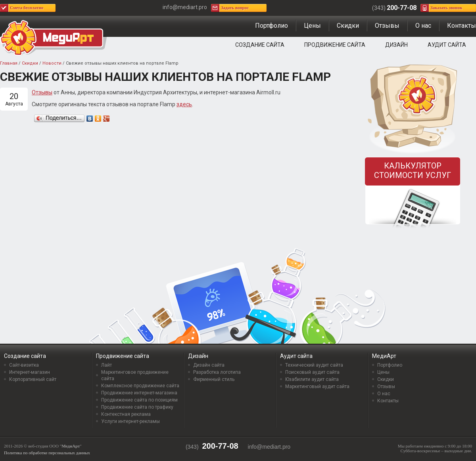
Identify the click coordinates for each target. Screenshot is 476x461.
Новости (52, 63)
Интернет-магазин (30, 372)
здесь (184, 104)
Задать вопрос (235, 8)
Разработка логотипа (217, 372)
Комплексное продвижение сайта (140, 386)
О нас (423, 26)
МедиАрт (384, 356)
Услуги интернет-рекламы (131, 421)
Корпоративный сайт (33, 379)
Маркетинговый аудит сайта (317, 386)
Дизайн (396, 45)
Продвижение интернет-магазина (139, 393)
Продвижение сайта (335, 45)
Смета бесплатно (27, 8)
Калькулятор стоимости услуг (413, 170)
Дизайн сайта (209, 365)
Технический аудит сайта (314, 365)
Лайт (107, 365)
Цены (312, 26)
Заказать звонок (446, 8)
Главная (9, 63)
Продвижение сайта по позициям (139, 400)
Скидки (348, 26)
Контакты (462, 26)
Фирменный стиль (214, 379)
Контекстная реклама (126, 414)
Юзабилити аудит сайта (312, 379)
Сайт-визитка (24, 365)
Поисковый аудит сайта (312, 372)
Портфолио (272, 26)
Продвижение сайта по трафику (137, 407)
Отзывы (387, 26)
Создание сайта (260, 45)
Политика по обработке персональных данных (47, 453)
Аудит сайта (447, 45)
